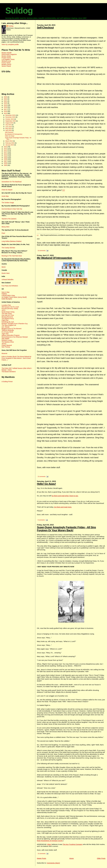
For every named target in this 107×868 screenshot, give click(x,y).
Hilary (49, 844)
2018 (6, 107)
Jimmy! (4, 344)
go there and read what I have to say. (65, 496)
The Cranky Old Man (8, 248)
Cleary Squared (7, 345)
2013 (6, 149)
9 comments (41, 520)
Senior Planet (6, 66)
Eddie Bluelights (7, 299)
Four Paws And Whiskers (10, 286)
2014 (6, 147)
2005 (6, 165)
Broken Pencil (6, 64)
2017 (6, 109)
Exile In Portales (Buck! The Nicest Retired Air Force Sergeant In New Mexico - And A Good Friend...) (16, 358)
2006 (6, 163)
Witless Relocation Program (11, 335)
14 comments (42, 251)
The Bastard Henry (8, 319)
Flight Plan (5, 320)
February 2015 (10, 143)
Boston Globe (6, 56)
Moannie (4, 353)
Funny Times (6, 63)
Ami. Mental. (6, 327)
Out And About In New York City (12, 209)
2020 (6, 103)
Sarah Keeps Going (8, 312)
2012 (6, 151)
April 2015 (9, 130)
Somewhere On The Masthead (11, 182)
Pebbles (4, 294)
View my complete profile (10, 44)
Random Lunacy (7, 340)
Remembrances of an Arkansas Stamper (15, 337)
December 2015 (11, 115)
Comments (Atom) (53, 863)
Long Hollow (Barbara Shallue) (11, 241)
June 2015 (9, 127)
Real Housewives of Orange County (50, 841)
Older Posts (101, 858)
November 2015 (11, 117)
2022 (6, 99)
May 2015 (9, 129)
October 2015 (10, 119)
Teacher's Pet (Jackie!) (9, 219)
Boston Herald (6, 53)
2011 (6, 153)
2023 (6, 97)
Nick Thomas (6, 347)
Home (72, 858)
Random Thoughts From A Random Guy (15, 324)
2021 (6, 101)
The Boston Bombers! (9, 372)
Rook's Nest (5, 273)
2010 (6, 155)
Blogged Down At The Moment (11, 329)
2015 (6, 113)
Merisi (4, 267)
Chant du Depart (7, 190)
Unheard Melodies (7, 280)
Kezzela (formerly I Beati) (10, 309)
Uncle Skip (5, 196)
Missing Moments (7, 317)
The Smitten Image (8, 203)
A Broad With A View (8, 295)
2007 (6, 161)
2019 (6, 105)
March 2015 (9, 141)
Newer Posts (41, 858)
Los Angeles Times (8, 59)
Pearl (3, 233)
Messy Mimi (5, 227)
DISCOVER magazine (9, 54)
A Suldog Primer (7, 382)
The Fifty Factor (7, 314)
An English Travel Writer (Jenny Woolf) (14, 297)
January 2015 (10, 145)
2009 (6, 157)
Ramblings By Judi (8, 322)
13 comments (42, 477)
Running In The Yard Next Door (12, 256)
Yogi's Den (5, 334)
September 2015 (11, 121)
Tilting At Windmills (8, 330)
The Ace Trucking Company (73, 844)
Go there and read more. (63, 507)
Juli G (3, 310)
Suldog (19, 11)
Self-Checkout (45, 28)
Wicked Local (6, 61)
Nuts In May (5, 292)
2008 (6, 159)
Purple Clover (6, 58)
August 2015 (10, 123)
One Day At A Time (8, 315)
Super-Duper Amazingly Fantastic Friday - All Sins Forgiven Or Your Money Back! (66, 529)
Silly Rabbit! (5, 339)
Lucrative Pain (6, 305)
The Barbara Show (8, 342)
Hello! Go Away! (46, 484)
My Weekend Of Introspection (54, 258)
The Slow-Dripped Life (9, 325)
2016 (6, 111)
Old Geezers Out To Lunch (10, 307)
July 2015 (9, 125)
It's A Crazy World (7, 332)
